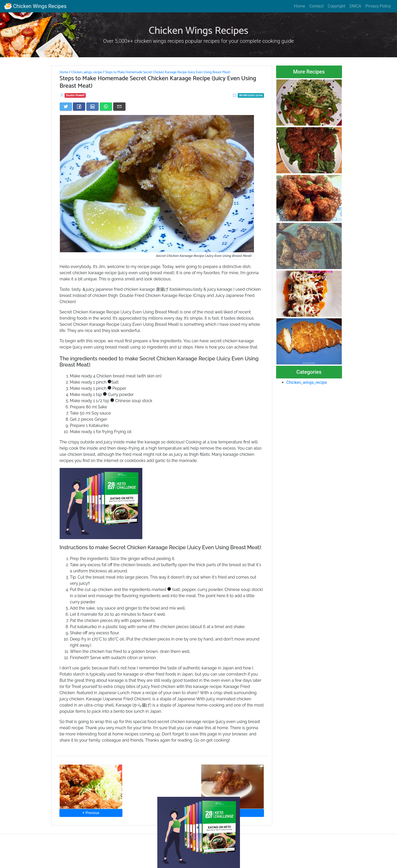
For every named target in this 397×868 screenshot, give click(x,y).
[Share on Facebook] (79, 107)
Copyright (337, 6)
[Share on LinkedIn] (92, 107)
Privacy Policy (378, 6)
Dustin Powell (75, 95)
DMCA (355, 6)
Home (299, 6)
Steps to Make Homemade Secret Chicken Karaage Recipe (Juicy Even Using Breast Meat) (168, 72)
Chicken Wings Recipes (35, 6)
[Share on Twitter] (66, 107)
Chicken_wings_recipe (86, 72)
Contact (316, 6)
